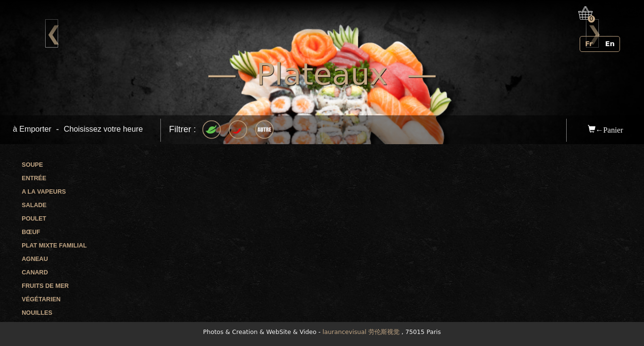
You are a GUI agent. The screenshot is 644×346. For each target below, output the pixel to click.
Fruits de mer (45, 286)
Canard (35, 272)
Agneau (35, 259)
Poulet (34, 219)
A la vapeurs (44, 192)
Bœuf (31, 232)
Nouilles (37, 313)
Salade (34, 205)
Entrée (34, 178)
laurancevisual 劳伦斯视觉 (361, 332)
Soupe (32, 165)
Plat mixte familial (54, 246)
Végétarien (41, 299)
